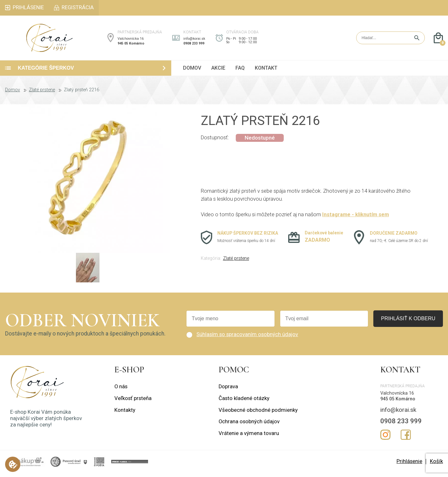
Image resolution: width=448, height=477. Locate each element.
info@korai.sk (194, 41)
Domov (13, 94)
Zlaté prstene (42, 94)
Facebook (406, 439)
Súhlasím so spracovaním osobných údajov (247, 339)
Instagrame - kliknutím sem (356, 219)
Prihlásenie (409, 465)
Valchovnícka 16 (131, 41)
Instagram (385, 439)
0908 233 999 (194, 45)
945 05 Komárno (131, 45)
